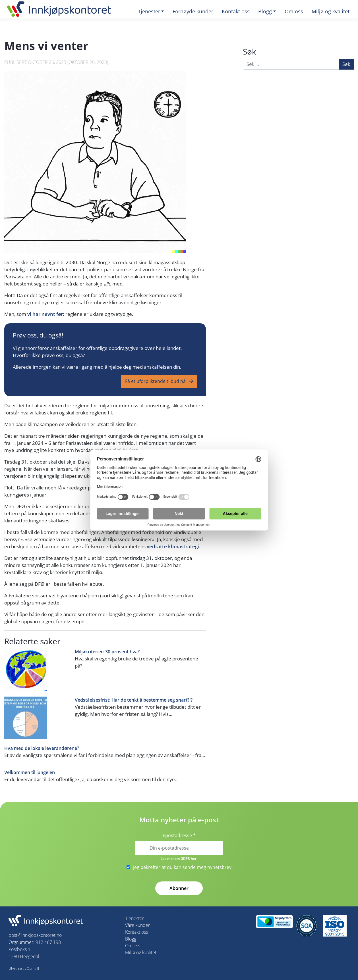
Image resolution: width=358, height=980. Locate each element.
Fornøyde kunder (193, 11)
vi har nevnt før (45, 314)
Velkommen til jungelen (30, 773)
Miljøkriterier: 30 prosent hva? (107, 652)
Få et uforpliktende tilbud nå (156, 381)
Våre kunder (137, 925)
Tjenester (149, 11)
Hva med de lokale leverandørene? (42, 748)
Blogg (265, 11)
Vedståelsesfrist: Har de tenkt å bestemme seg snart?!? (134, 700)
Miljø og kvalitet (331, 11)
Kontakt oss (236, 11)
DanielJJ (33, 968)
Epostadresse (179, 835)
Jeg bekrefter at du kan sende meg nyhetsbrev (179, 867)
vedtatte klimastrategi (173, 546)
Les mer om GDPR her (179, 859)
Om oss (294, 11)
